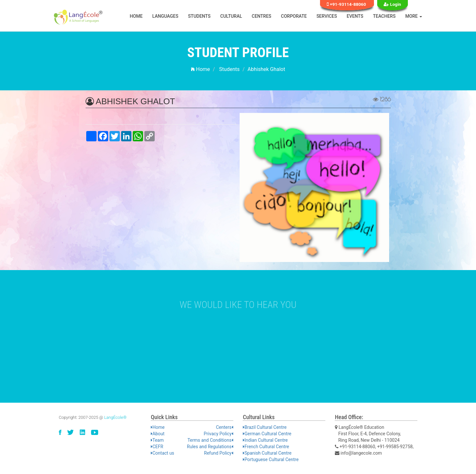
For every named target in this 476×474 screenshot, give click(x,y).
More (414, 16)
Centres (262, 16)
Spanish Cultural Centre (267, 453)
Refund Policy (219, 453)
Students (199, 16)
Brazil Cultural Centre (265, 427)
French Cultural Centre (266, 447)
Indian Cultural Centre (265, 440)
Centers (225, 427)
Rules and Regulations (210, 447)
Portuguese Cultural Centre (271, 459)
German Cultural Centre (267, 434)
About (158, 434)
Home (136, 16)
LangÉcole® (115, 417)
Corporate (294, 16)
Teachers (384, 16)
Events (355, 16)
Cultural (231, 16)
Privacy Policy (218, 434)
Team (157, 440)
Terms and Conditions (210, 440)
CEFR (157, 447)
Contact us (162, 453)
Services (327, 16)
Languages (166, 16)
